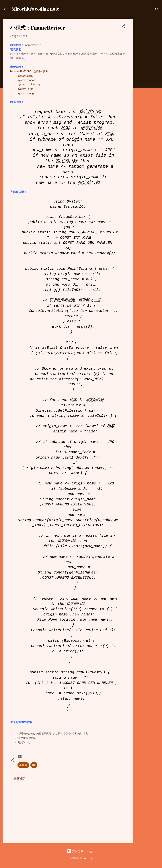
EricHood (88, 858)
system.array (25, 76)
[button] (123, 27)
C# (34, 765)
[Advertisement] (147, 73)
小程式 (23, 765)
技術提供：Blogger (81, 851)
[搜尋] (157, 10)
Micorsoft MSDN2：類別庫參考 (29, 71)
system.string (26, 93)
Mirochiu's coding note (35, 9)
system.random (27, 80)
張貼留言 (19, 778)
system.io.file (25, 89)
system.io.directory (29, 84)
